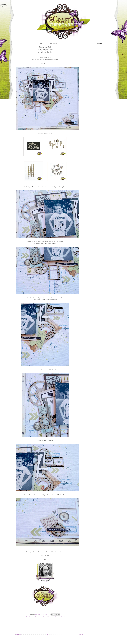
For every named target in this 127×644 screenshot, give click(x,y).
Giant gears (38, 617)
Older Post (80, 634)
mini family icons (51, 617)
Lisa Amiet (44, 617)
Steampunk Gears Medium (61, 617)
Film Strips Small (30, 617)
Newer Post (18, 634)
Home (49, 634)
